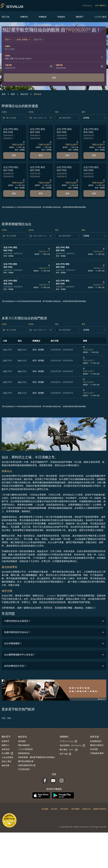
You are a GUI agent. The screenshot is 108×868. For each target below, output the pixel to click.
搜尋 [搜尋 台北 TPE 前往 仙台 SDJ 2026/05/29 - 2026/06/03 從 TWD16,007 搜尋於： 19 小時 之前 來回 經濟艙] (14, 193)
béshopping (87, 5)
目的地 (7, 56)
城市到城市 (64, 809)
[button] (23, 39)
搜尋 (54, 78)
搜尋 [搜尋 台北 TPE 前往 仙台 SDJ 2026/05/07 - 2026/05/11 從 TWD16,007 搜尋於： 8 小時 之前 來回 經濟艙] (14, 155)
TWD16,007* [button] (78, 30)
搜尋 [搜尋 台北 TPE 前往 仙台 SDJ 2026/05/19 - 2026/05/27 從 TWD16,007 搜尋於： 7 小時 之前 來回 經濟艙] (94, 155)
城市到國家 (75, 809)
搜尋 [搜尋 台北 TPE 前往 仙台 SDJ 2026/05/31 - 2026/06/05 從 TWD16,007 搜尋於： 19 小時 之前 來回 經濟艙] (94, 193)
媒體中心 (6, 745)
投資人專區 (6, 761)
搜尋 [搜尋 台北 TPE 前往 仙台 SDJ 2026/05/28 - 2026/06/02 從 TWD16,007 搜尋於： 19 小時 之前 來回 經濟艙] (41, 193)
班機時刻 (24, 17)
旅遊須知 (6, 749)
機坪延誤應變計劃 (26, 761)
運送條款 (22, 741)
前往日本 (24, 94)
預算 (57, 112)
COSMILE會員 (100, 17)
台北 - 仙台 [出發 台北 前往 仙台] (6, 718)
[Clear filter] (50, 118)
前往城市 (54, 809)
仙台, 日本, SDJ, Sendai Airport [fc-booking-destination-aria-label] (18, 58)
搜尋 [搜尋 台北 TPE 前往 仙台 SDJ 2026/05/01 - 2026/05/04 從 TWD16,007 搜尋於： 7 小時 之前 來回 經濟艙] (41, 155)
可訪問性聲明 (24, 769)
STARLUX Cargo (68, 741)
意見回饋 (94, 749)
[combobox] (16, 118)
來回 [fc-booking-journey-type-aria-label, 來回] (7, 39)
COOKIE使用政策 (25, 749)
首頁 (4, 94)
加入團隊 (7, 753)
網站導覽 (6, 765)
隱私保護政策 (24, 745)
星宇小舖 (65, 754)
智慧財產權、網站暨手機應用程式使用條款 (36, 757)
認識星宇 (6, 741)
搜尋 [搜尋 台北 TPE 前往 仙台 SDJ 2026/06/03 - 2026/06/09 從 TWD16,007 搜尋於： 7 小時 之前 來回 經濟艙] (67, 155)
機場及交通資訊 (97, 745)
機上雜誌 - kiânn (69, 750)
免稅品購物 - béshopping (72, 745)
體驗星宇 (80, 17)
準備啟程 (61, 17)
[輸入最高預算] (68, 118)
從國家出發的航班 (100, 809)
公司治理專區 (7, 757)
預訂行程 (6, 17)
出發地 (7, 46)
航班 (13, 94)
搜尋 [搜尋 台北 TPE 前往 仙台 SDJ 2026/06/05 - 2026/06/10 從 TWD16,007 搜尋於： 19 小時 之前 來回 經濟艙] (67, 193)
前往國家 (45, 809)
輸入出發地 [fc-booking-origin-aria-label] (10, 49)
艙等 (84, 112)
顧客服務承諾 (24, 753)
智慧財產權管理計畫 (27, 765)
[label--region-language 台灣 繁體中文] (101, 6)
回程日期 (59, 65)
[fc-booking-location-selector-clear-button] (102, 57)
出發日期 (8, 65)
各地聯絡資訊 (96, 741)
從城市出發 (86, 809)
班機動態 (43, 17)
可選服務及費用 (97, 753)
